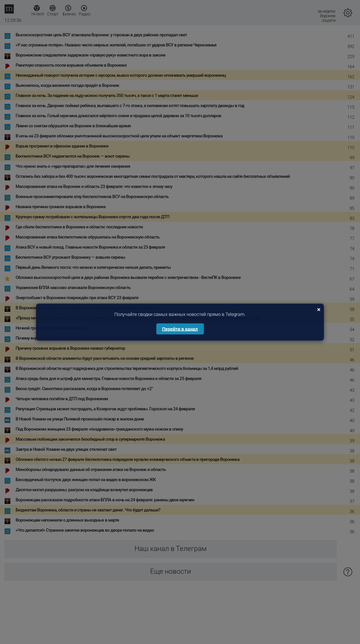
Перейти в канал (180, 329)
